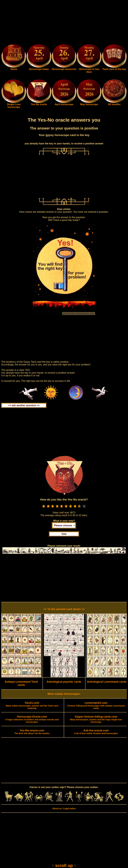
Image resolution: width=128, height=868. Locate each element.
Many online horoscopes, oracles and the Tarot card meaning (32, 706)
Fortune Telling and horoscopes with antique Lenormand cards (96, 706)
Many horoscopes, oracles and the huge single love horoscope (96, 719)
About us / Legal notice (64, 808)
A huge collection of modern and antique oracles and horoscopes (32, 719)
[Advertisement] (64, 22)
